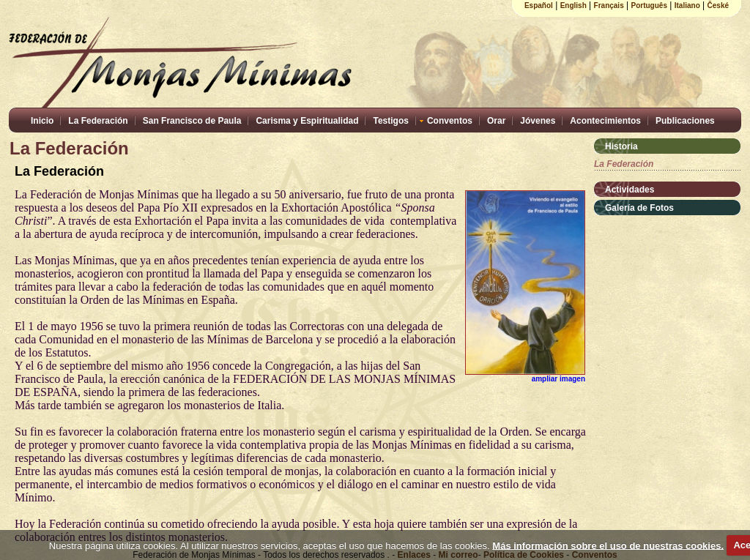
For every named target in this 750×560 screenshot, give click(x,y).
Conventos (450, 121)
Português (649, 5)
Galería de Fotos (639, 208)
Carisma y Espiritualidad (307, 121)
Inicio (42, 121)
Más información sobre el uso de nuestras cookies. (608, 545)
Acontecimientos (605, 121)
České (718, 5)
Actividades (630, 190)
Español (539, 5)
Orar (496, 121)
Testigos (390, 121)
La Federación (98, 121)
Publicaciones (685, 121)
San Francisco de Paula (192, 121)
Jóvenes (538, 121)
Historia (621, 146)
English (573, 5)
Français (609, 5)
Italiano (687, 5)
